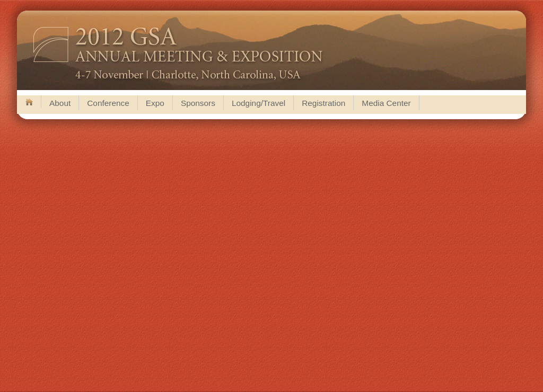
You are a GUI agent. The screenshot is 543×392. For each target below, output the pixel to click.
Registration (323, 103)
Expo (155, 103)
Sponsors (198, 103)
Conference (108, 103)
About (60, 103)
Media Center (386, 103)
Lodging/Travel (259, 103)
